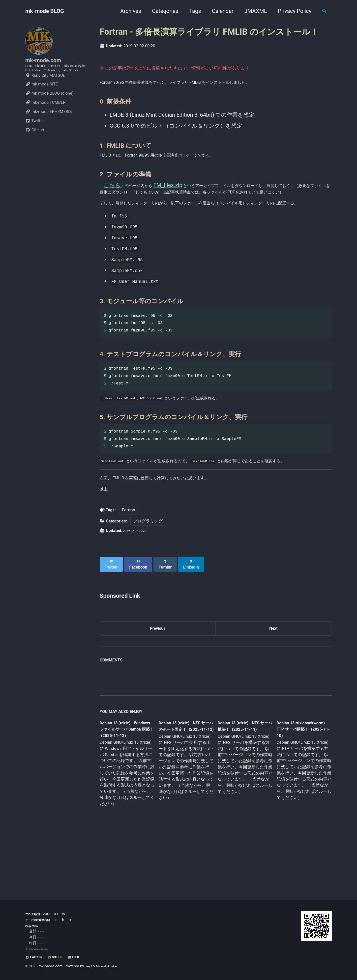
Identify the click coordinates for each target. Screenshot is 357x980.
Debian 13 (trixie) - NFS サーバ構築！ (240, 778)
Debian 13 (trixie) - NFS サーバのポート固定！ (184, 781)
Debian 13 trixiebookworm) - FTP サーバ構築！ (299, 781)
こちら (114, 190)
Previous (158, 678)
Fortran (129, 561)
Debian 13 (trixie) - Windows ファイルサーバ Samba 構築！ (126, 781)
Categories (161, 11)
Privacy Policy (290, 11)
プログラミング (148, 572)
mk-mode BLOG (45, 11)
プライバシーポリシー (42, 949)
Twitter (35, 138)
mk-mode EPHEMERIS (48, 129)
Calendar (218, 11)
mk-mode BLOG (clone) (49, 110)
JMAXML (251, 11)
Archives (126, 11)
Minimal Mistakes (113, 966)
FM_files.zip (183, 190)
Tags (191, 11)
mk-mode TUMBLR (45, 120)
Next (273, 678)
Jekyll (90, 966)
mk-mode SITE (42, 101)
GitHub (35, 147)
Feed (87, 957)
